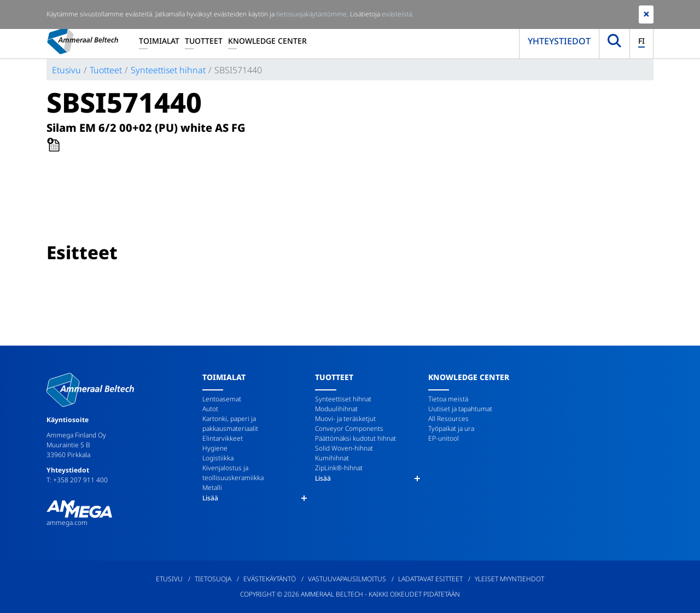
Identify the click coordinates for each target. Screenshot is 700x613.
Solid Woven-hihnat (344, 448)
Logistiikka (218, 458)
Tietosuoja (213, 579)
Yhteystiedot (559, 41)
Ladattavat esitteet (430, 579)
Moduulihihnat (336, 409)
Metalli (212, 488)
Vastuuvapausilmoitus (347, 579)
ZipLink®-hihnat (339, 468)
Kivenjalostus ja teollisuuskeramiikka (233, 473)
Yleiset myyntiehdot (509, 579)
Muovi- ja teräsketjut (345, 419)
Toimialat (159, 41)
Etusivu (66, 70)
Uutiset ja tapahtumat (460, 409)
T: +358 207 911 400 (77, 480)
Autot (210, 409)
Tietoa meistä (448, 399)
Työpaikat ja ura (451, 428)
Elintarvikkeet (223, 438)
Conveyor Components (349, 428)
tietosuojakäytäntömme (311, 14)
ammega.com (67, 522)
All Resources (448, 419)
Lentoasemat (222, 399)
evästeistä (397, 14)
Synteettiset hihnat (168, 70)
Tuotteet (204, 41)
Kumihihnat (332, 458)
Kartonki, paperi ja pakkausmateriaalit (230, 424)
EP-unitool (444, 438)
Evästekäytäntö (270, 579)
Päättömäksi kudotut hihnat (355, 438)
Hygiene (215, 448)
